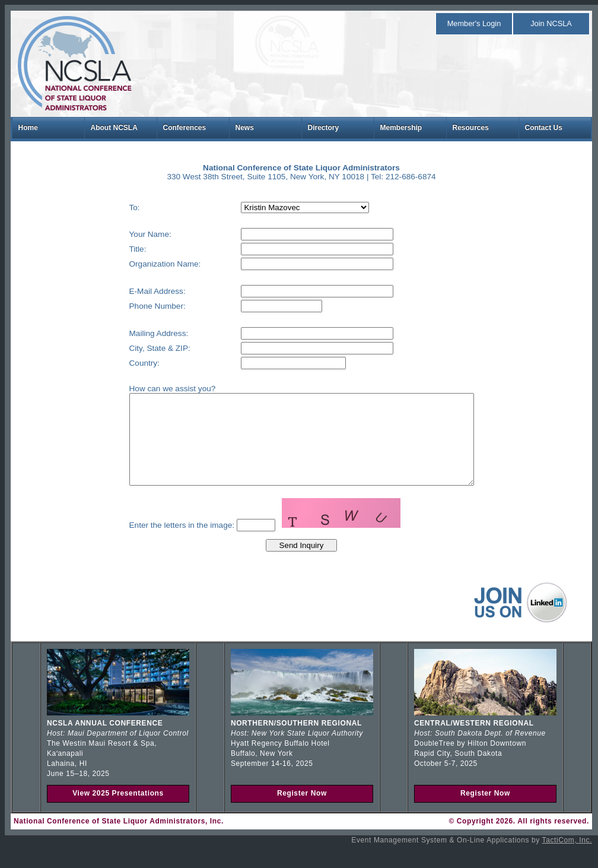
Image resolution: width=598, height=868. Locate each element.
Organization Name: (144, 264)
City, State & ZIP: (139, 348)
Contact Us (544, 128)
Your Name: (130, 234)
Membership (401, 128)
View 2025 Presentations (118, 811)
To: (114, 208)
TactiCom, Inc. (567, 858)
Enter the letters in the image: (161, 543)
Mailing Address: (138, 333)
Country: (124, 363)
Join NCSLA (551, 23)
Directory (324, 128)
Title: (117, 249)
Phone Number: (137, 306)
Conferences (185, 128)
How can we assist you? (152, 389)
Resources (471, 128)
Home (28, 128)
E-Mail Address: (137, 291)
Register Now (302, 811)
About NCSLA (114, 128)
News (245, 128)
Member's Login (474, 23)
